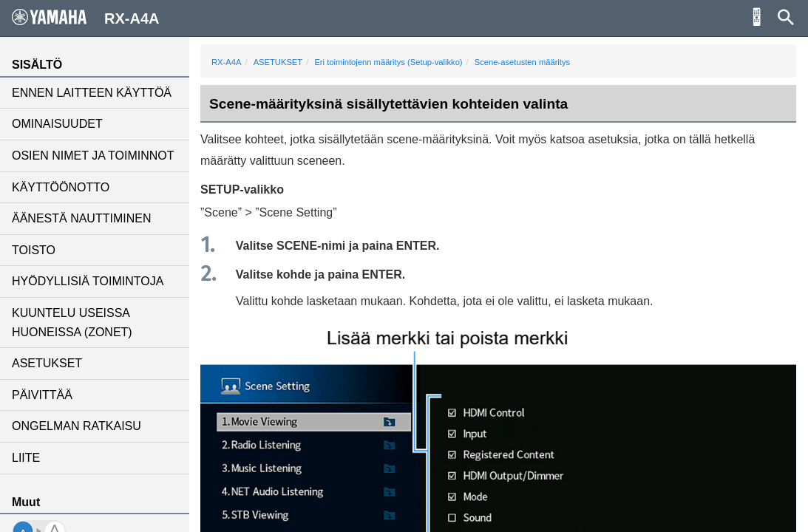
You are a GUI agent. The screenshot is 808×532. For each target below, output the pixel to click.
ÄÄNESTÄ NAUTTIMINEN (81, 218)
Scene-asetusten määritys (522, 62)
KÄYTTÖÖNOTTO (61, 187)
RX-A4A (226, 62)
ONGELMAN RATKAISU (77, 426)
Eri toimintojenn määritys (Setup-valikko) (388, 62)
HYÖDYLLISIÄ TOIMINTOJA (88, 281)
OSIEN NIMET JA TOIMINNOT (93, 156)
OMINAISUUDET (57, 124)
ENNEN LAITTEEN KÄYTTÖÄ (92, 93)
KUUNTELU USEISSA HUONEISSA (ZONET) (72, 323)
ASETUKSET (47, 363)
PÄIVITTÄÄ (42, 395)
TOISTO (34, 250)
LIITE (26, 458)
